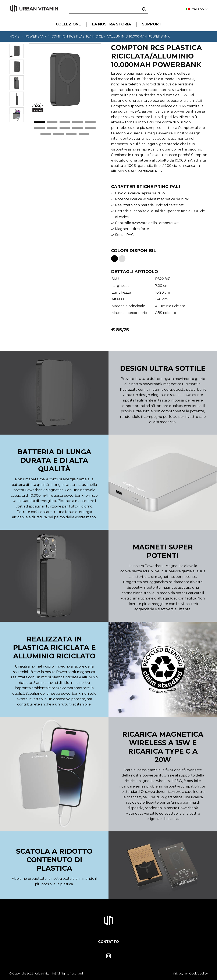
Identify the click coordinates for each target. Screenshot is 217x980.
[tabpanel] (65, 80)
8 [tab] (65, 128)
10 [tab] (90, 128)
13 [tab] (71, 134)
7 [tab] (52, 128)
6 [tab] (39, 128)
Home (14, 36)
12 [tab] (58, 134)
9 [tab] (78, 128)
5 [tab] (90, 122)
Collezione (68, 24)
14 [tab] (84, 134)
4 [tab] (78, 122)
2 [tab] (52, 122)
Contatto (108, 942)
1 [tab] (39, 122)
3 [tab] (65, 122)
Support (152, 24)
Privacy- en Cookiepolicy (191, 973)
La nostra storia (111, 24)
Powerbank (35, 36)
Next (17, 118)
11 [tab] (46, 134)
